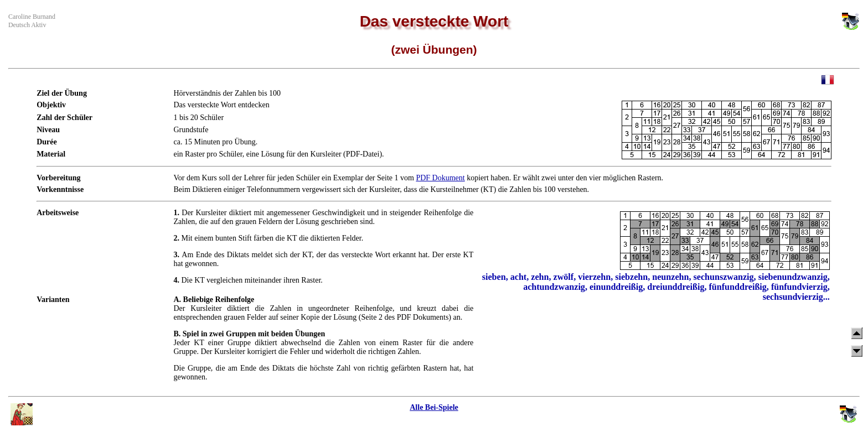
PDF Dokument (440, 178)
